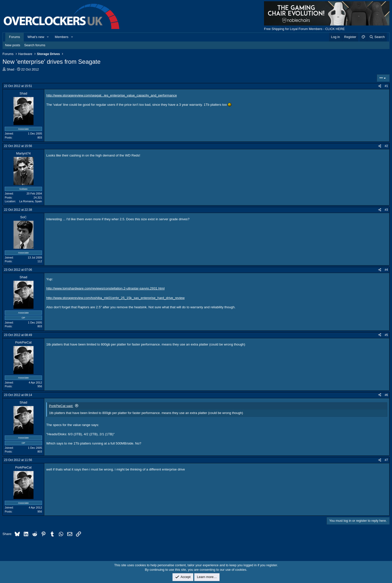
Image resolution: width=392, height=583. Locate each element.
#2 (386, 146)
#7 (386, 460)
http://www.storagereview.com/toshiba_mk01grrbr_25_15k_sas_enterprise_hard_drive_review (115, 298)
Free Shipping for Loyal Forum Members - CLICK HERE (304, 29)
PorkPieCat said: (61, 406)
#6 (386, 395)
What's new (36, 37)
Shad (10, 69)
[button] (48, 37)
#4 (386, 270)
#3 (386, 210)
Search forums (35, 45)
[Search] (377, 37)
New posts (13, 45)
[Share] (380, 86)
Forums (14, 37)
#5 (386, 335)
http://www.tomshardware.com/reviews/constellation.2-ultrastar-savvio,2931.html (105, 288)
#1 (386, 86)
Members (61, 37)
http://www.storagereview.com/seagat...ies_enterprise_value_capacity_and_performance (111, 95)
